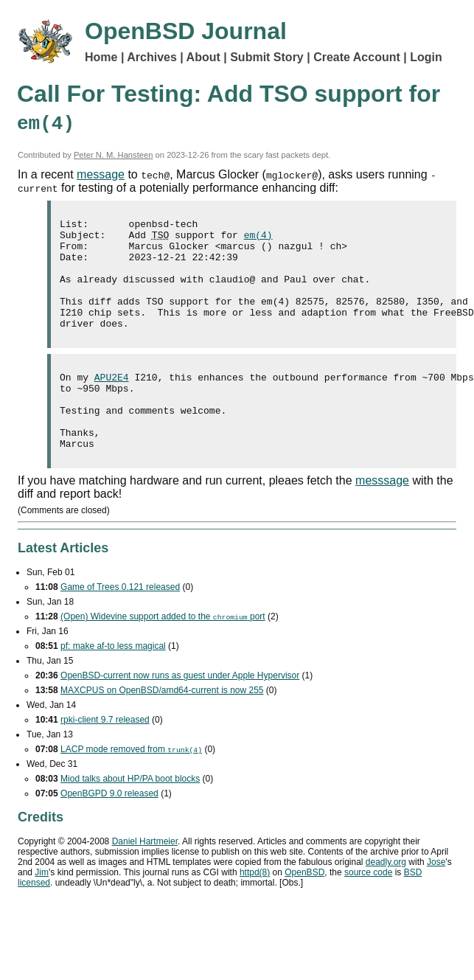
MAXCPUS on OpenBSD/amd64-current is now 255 (162, 728)
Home (101, 57)
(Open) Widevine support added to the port (163, 654)
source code (368, 910)
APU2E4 (112, 401)
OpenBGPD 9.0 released (109, 831)
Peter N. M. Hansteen (114, 155)
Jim (42, 910)
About (203, 57)
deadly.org (386, 900)
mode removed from (131, 787)
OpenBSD (304, 910)
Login (426, 57)
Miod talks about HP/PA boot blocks (130, 816)
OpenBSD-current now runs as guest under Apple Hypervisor (180, 713)
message (101, 174)
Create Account (357, 57)
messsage (382, 518)
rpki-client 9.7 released (105, 757)
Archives (152, 57)
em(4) (258, 239)
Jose (436, 900)
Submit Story (267, 57)
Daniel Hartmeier (145, 879)
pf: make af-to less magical (113, 684)
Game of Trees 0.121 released (120, 625)
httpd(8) (255, 910)
